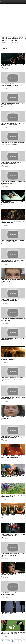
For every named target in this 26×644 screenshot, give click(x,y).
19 (15, 642)
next (18, 642)
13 (20, 640)
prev (2, 640)
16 (7, 642)
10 (12, 640)
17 (10, 642)
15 (24, 640)
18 (12, 642)
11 (15, 640)
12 (17, 640)
